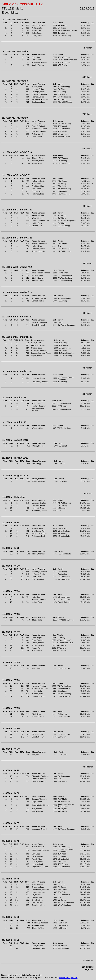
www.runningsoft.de (68, 978)
